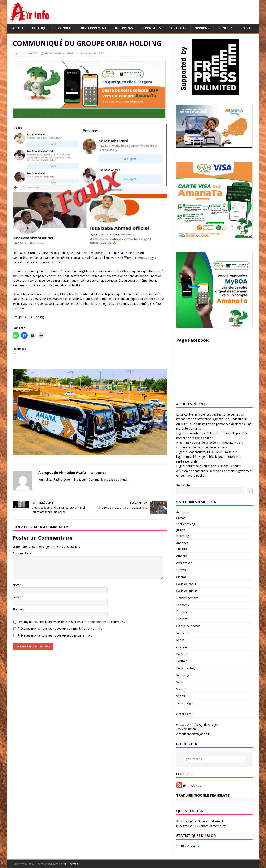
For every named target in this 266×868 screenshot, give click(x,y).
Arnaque (91, 53)
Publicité (182, 549)
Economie (64, 28)
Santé (180, 682)
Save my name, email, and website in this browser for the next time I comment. (71, 622)
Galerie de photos (188, 626)
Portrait (181, 661)
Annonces (78, 53)
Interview (182, 633)
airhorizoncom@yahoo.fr (193, 734)
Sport (246, 28)
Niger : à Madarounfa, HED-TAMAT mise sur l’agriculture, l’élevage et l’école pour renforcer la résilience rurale (209, 457)
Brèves (223, 28)
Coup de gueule (187, 591)
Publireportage (186, 668)
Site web (18, 609)
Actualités (183, 512)
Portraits (178, 28)
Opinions (202, 28)
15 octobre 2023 (28, 53)
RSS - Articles (189, 786)
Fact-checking (186, 524)
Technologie (185, 703)
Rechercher (184, 485)
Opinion (182, 647)
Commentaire (22, 553)
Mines (180, 640)
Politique (40, 28)
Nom (16, 585)
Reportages (151, 28)
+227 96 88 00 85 (188, 729)
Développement (94, 28)
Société (18, 28)
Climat (181, 518)
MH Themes (71, 864)
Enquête (182, 619)
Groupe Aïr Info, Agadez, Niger (197, 725)
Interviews (124, 28)
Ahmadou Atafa (54, 53)
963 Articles (98, 473)
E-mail (17, 597)
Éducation (183, 612)
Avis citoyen (184, 563)
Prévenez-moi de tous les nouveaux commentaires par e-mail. (60, 628)
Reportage (183, 675)
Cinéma (181, 577)
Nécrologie (184, 536)
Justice (181, 530)
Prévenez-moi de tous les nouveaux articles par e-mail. (55, 635)
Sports (181, 696)
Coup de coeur (186, 584)
